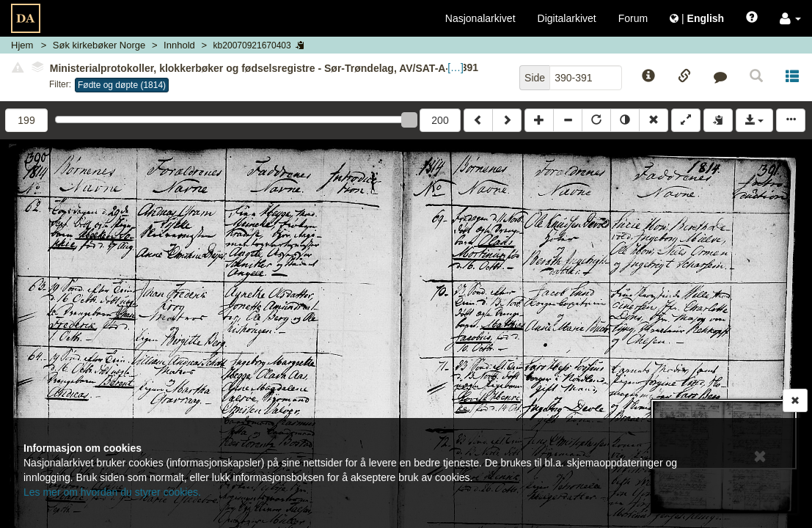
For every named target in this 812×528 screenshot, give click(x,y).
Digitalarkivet (567, 18)
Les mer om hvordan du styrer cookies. (112, 492)
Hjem (22, 45)
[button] (790, 18)
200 (440, 120)
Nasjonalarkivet (480, 18)
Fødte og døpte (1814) (122, 85)
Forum (633, 18)
